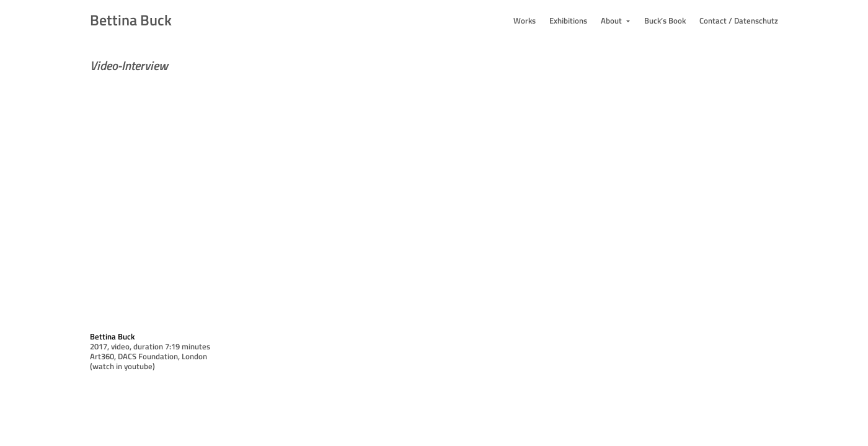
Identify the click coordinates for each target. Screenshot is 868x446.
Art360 (102, 356)
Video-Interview (129, 65)
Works (525, 20)
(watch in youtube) (122, 366)
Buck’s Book (665, 20)
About (612, 20)
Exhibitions (568, 20)
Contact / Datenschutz (739, 20)
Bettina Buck (131, 20)
